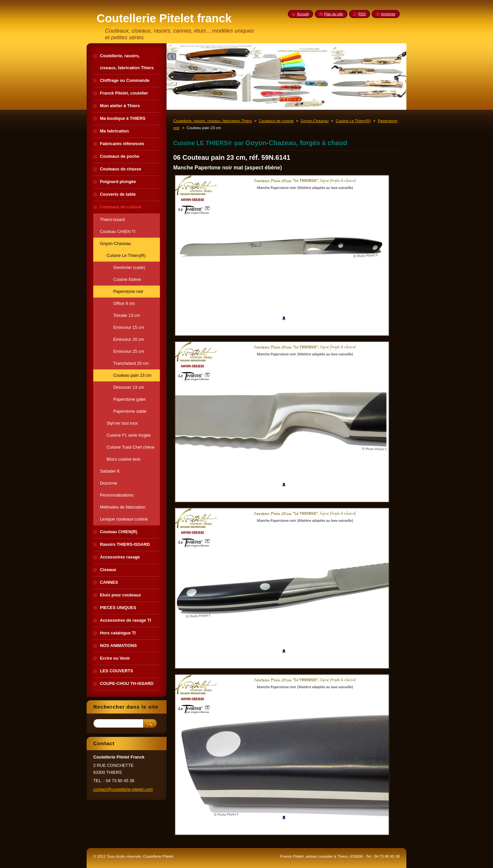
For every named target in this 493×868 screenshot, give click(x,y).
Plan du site (334, 14)
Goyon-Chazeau (315, 121)
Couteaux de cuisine (276, 121)
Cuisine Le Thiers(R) (353, 121)
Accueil (303, 14)
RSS (362, 14)
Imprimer (388, 14)
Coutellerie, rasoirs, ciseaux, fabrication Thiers (213, 121)
